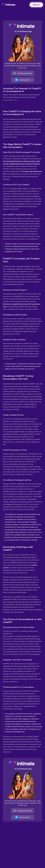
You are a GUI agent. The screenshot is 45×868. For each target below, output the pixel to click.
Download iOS (22, 80)
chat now (36, 5)
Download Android (23, 73)
